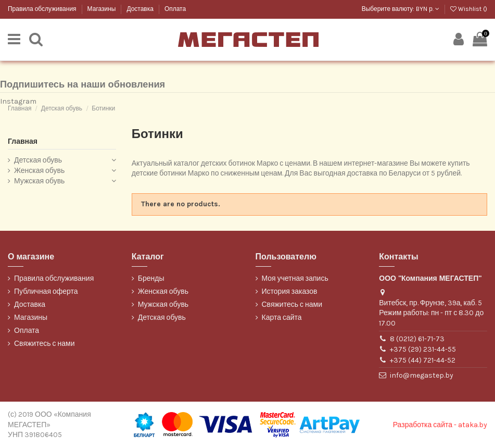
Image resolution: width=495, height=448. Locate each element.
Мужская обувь (39, 181)
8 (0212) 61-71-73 (417, 339)
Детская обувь (38, 160)
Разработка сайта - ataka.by (440, 425)
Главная (23, 141)
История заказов (290, 291)
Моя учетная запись (295, 278)
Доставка (141, 9)
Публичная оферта (46, 291)
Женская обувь (39, 171)
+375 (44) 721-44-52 (423, 360)
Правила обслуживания (43, 9)
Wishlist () (469, 9)
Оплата (175, 9)
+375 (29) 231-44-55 (423, 349)
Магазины (103, 9)
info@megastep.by (422, 375)
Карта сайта (282, 318)
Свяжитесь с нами (44, 344)
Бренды (151, 278)
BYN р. (428, 9)
